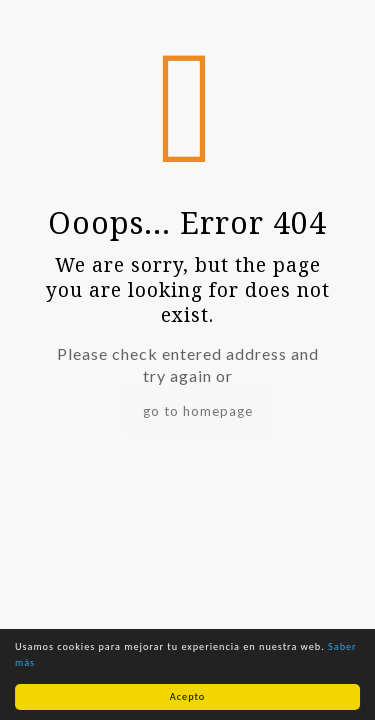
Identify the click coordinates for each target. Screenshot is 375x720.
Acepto (187, 696)
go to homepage (198, 411)
